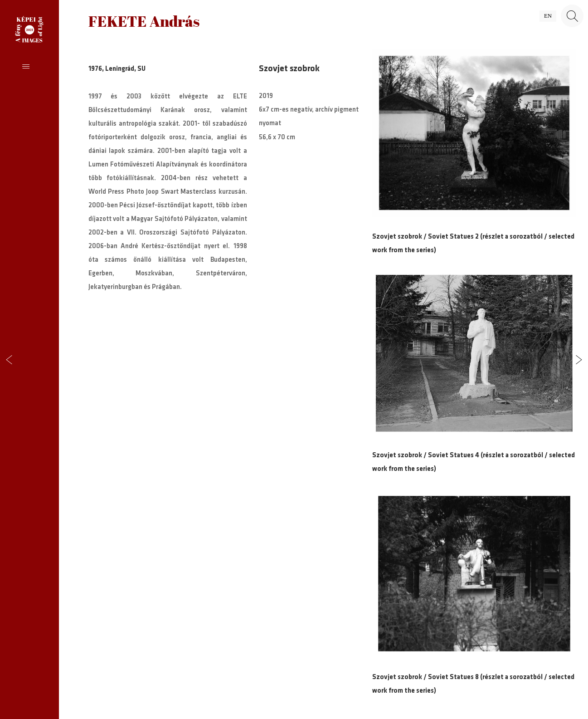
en (548, 16)
